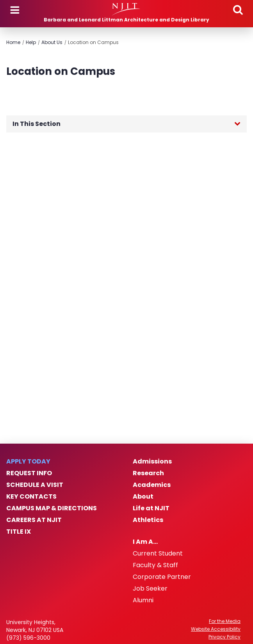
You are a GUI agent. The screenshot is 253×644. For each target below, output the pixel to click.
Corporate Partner (162, 577)
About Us (52, 42)
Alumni (143, 600)
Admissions (152, 462)
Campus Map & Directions (52, 508)
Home (13, 42)
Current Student (158, 554)
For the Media (225, 621)
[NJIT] (126, 9)
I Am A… (145, 542)
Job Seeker (150, 589)
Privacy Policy (224, 637)
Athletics (148, 520)
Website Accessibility (216, 629)
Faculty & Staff (155, 565)
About (143, 497)
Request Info (29, 473)
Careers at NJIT (34, 520)
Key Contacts (31, 497)
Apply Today (28, 462)
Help (31, 42)
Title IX (19, 532)
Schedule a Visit (35, 485)
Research (148, 473)
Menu (15, 10)
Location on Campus (93, 42)
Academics (152, 485)
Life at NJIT (151, 508)
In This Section (37, 124)
